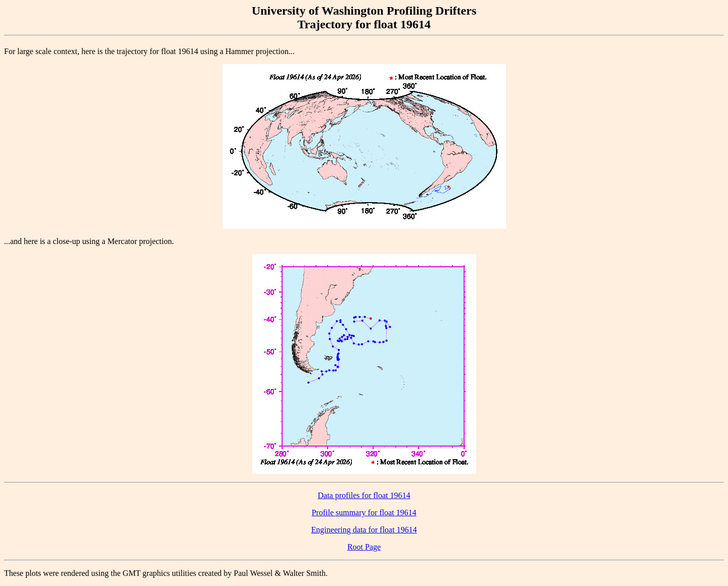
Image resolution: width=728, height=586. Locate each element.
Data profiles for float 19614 (364, 495)
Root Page (364, 547)
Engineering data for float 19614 (364, 530)
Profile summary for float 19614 (364, 512)
